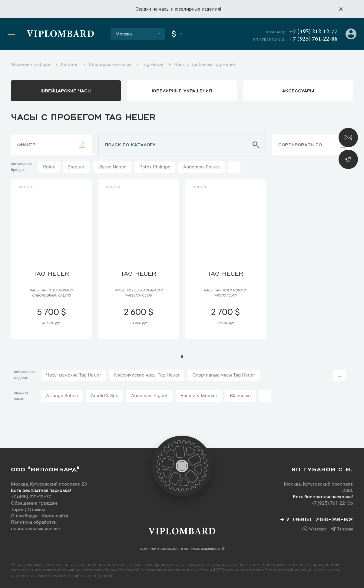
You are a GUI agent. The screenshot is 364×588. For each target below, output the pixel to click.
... (234, 167)
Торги (17, 510)
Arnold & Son (105, 396)
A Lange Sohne (62, 396)
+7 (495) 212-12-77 (313, 32)
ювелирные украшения (182, 90)
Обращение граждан (34, 503)
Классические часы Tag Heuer (147, 375)
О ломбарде (24, 516)
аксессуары (298, 90)
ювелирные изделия (197, 9)
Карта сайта (55, 516)
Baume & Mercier (199, 396)
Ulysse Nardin (112, 167)
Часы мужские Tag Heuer (73, 375)
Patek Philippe (155, 167)
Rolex (49, 167)
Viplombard (60, 35)
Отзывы (36, 510)
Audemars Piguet (202, 167)
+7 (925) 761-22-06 (313, 39)
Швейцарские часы (66, 90)
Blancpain (240, 396)
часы (164, 9)
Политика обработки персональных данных (36, 526)
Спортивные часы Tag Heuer (224, 375)
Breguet (76, 167)
